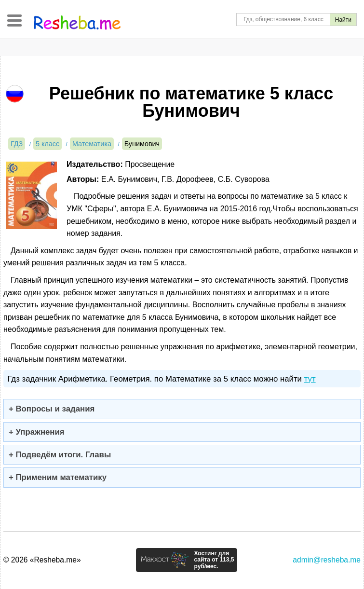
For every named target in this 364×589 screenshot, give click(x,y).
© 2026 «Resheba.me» (42, 560)
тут (310, 379)
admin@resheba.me (327, 560)
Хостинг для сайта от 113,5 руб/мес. (214, 560)
